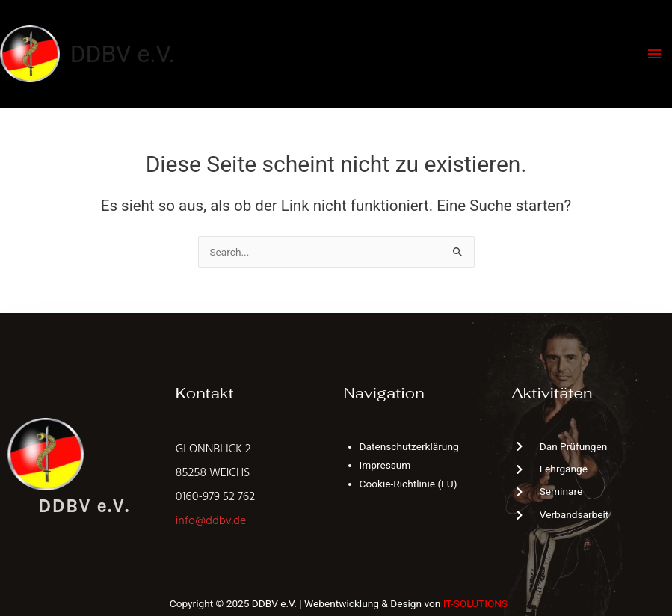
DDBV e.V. (123, 54)
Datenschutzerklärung (409, 446)
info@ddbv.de (211, 521)
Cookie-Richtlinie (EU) (409, 484)
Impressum (385, 465)
